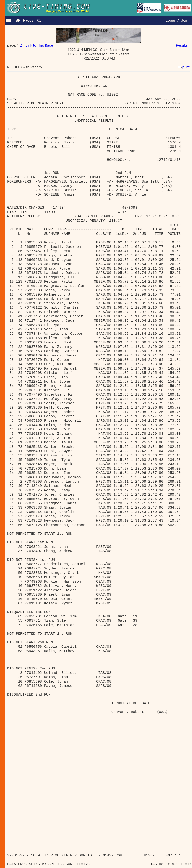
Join (185, 20)
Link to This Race (39, 45)
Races (28, 20)
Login (170, 20)
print (183, 67)
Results (182, 45)
